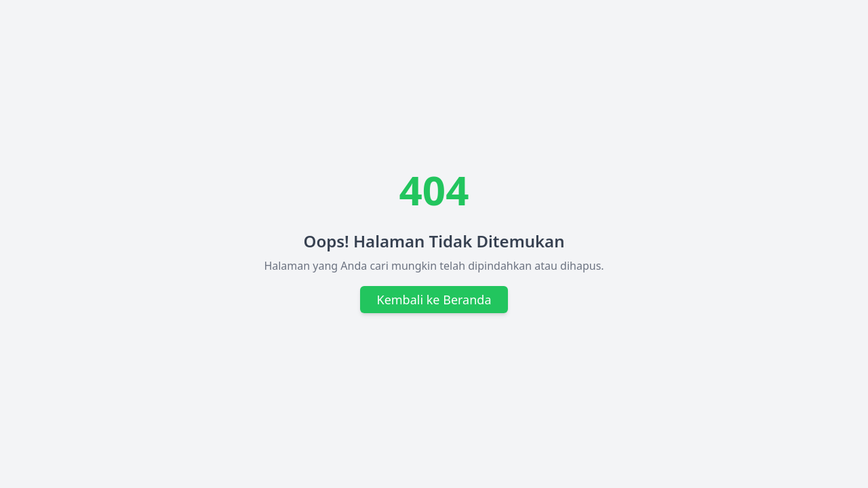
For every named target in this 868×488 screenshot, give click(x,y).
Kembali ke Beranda (434, 300)
